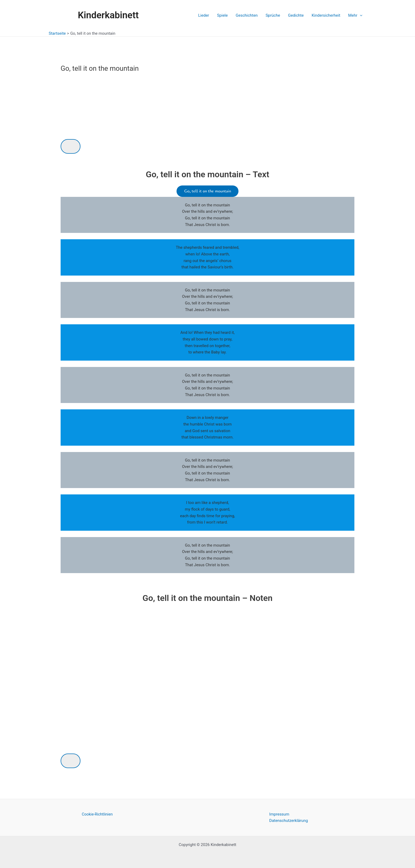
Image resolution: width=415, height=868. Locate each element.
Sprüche (273, 15)
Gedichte (296, 15)
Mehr (355, 15)
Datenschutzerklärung (288, 821)
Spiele (222, 15)
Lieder (204, 15)
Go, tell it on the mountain (208, 191)
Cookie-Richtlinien (97, 814)
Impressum (279, 814)
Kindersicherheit (326, 15)
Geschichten (247, 15)
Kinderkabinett (108, 15)
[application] (360, 15)
